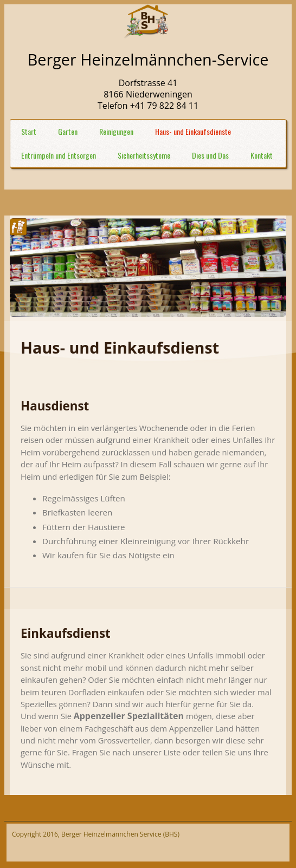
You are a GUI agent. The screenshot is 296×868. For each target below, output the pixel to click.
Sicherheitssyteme (144, 155)
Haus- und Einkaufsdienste (193, 131)
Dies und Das (210, 155)
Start (29, 131)
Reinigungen (116, 131)
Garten (68, 131)
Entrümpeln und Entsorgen (59, 155)
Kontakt (262, 155)
